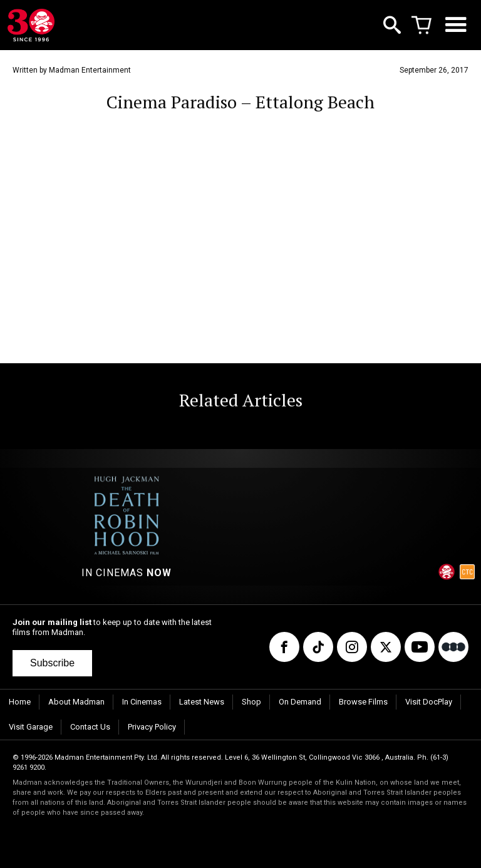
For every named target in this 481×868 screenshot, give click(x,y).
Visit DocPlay (429, 702)
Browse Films (363, 702)
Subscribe (52, 663)
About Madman (76, 702)
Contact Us (90, 727)
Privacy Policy (152, 727)
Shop (251, 702)
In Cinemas (142, 702)
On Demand (300, 702)
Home (20, 702)
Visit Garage (31, 727)
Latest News (202, 702)
